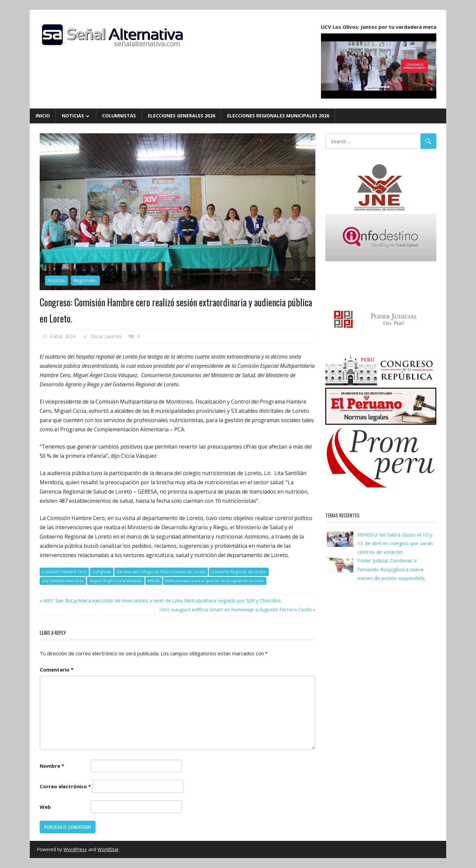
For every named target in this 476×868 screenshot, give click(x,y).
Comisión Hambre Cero (64, 572)
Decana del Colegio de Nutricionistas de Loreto (161, 572)
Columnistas (119, 116)
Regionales (85, 280)
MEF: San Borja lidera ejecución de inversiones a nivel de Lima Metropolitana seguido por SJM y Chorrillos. (162, 600)
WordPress (75, 849)
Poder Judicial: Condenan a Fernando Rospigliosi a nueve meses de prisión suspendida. (391, 569)
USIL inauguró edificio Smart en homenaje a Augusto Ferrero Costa (235, 609)
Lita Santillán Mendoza (63, 581)
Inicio (43, 116)
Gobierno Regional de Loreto (239, 572)
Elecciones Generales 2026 (181, 116)
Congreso (102, 572)
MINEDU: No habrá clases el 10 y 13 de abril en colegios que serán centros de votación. (395, 543)
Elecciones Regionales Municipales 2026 (278, 116)
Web (45, 807)
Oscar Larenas (106, 336)
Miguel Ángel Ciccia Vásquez (116, 581)
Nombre (52, 766)
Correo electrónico (65, 786)
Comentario (57, 670)
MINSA (154, 581)
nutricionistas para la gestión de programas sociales (215, 581)
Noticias (73, 116)
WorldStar (108, 849)
